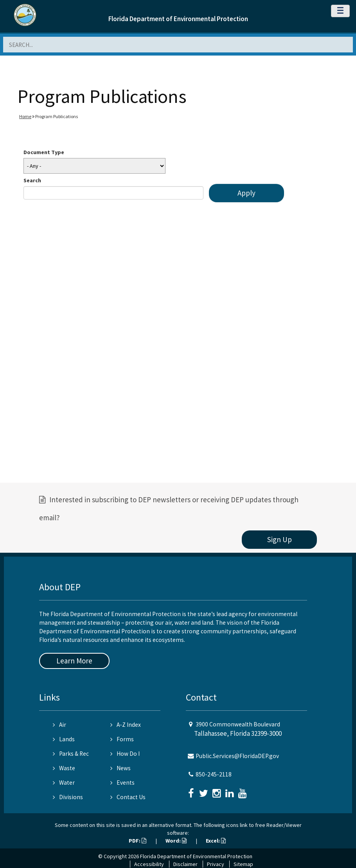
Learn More (74, 661)
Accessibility (149, 864)
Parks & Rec (71, 754)
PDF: (138, 841)
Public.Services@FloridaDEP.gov (237, 756)
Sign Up (280, 539)
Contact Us (128, 797)
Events (122, 783)
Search (32, 180)
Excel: (216, 841)
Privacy (216, 864)
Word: (176, 841)
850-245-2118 (214, 774)
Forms (122, 739)
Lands (64, 739)
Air (59, 725)
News (120, 768)
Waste (64, 768)
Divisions (68, 797)
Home (25, 116)
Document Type (44, 152)
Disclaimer (185, 864)
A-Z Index (126, 725)
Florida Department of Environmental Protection (178, 19)
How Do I (125, 754)
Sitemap (243, 864)
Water (64, 783)
